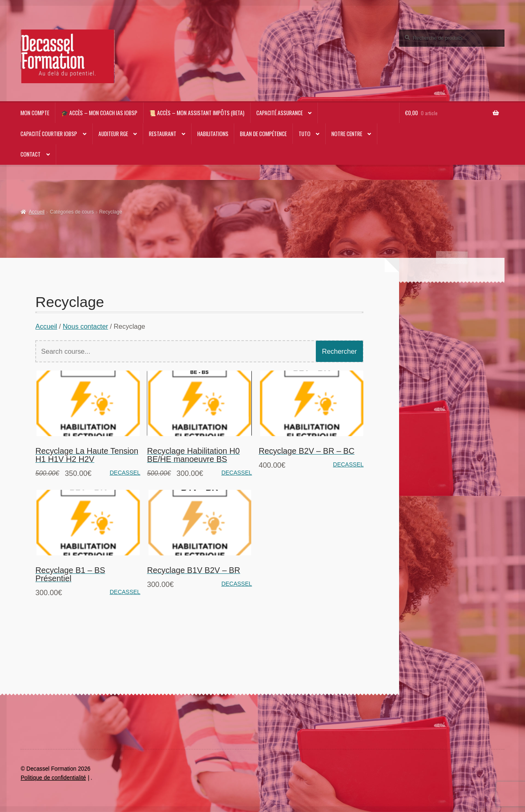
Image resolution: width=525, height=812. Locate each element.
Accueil (37, 212)
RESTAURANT (163, 134)
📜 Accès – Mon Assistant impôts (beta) (197, 113)
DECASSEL (125, 473)
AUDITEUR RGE (113, 134)
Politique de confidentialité (53, 778)
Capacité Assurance (280, 113)
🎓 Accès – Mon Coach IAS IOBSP (99, 113)
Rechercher (339, 351)
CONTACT (31, 154)
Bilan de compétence (263, 134)
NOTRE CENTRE (347, 134)
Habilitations (213, 134)
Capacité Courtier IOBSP (49, 134)
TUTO (305, 134)
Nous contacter (86, 326)
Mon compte (35, 113)
